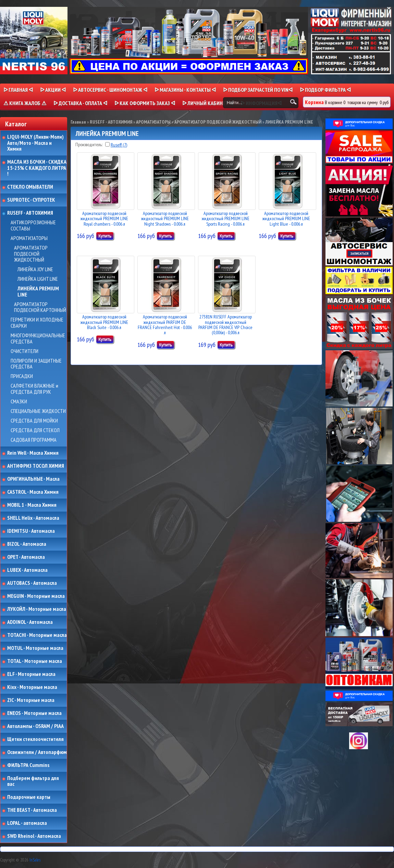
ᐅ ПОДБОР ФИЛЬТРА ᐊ (325, 90)
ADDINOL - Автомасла (30, 622)
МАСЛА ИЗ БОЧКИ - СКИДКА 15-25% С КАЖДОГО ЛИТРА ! (37, 168)
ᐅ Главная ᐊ (18, 90)
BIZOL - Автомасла (27, 544)
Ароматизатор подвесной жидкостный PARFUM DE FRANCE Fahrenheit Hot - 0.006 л (165, 325)
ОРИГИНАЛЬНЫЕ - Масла (33, 479)
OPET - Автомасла (26, 557)
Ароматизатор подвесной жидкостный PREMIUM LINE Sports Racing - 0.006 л (226, 219)
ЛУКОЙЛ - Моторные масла (37, 609)
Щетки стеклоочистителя (35, 739)
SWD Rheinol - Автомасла (34, 836)
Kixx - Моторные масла (32, 687)
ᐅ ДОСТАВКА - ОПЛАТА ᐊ (80, 103)
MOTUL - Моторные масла (35, 648)
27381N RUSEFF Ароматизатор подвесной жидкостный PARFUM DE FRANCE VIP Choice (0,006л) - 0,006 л (225, 325)
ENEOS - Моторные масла (34, 713)
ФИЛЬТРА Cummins (28, 765)
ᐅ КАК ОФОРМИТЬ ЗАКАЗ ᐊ (145, 103)
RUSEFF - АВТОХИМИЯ (30, 213)
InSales (35, 860)
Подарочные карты (29, 797)
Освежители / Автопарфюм (37, 752)
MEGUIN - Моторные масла (36, 596)
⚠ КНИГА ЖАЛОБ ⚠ (25, 103)
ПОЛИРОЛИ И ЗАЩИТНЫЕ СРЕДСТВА (36, 364)
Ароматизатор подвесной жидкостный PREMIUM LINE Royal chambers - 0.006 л (104, 219)
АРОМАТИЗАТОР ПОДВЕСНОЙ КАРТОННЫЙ (40, 307)
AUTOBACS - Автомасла (32, 583)
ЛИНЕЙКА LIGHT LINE (38, 279)
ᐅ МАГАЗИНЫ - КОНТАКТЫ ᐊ (185, 90)
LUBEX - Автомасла (27, 570)
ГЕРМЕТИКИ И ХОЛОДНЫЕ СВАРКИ (37, 323)
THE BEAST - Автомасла (32, 810)
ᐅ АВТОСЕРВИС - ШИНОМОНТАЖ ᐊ (110, 90)
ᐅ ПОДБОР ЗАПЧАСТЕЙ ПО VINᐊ (258, 90)
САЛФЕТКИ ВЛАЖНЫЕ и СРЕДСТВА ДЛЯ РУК (34, 389)
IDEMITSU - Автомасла (31, 531)
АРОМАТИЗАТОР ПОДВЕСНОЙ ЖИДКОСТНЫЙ (31, 254)
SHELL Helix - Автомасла (33, 518)
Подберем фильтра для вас (33, 781)
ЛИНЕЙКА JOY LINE (35, 269)
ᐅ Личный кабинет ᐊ (208, 103)
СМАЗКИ (19, 402)
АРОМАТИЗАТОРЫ (29, 238)
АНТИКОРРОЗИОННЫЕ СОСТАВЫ (33, 225)
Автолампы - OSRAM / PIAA (35, 726)
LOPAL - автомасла (27, 823)
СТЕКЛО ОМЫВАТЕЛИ (30, 187)
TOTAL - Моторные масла (35, 661)
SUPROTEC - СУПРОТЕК (31, 200)
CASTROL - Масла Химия (33, 492)
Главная (78, 122)
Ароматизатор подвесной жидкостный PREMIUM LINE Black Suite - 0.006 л (104, 322)
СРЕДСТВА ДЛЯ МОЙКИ (34, 421)
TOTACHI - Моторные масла (37, 635)
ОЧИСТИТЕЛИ (24, 351)
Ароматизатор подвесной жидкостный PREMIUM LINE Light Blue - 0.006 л (286, 219)
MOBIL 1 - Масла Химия (32, 505)
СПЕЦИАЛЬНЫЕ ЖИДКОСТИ (38, 411)
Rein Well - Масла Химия (33, 453)
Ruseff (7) (119, 145)
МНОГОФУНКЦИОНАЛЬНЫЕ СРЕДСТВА (38, 338)
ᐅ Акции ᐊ (53, 90)
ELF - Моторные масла (31, 674)
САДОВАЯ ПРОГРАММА (34, 440)
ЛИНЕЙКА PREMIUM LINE (38, 292)
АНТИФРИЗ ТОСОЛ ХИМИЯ (36, 466)
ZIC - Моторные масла (31, 700)
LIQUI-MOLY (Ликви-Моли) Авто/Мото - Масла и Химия (36, 143)
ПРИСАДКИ (22, 376)
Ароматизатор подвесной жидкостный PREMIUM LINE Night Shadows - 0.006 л (165, 219)
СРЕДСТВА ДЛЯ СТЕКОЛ (35, 430)
